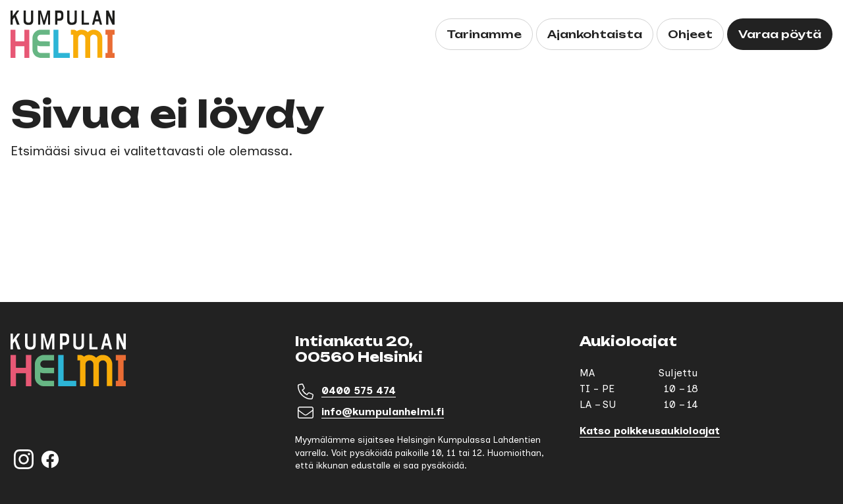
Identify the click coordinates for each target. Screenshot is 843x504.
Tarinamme (484, 34)
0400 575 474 (359, 391)
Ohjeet (690, 34)
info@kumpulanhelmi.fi (383, 412)
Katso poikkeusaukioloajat (650, 431)
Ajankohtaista (595, 34)
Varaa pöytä (780, 34)
